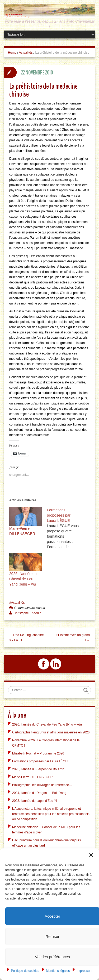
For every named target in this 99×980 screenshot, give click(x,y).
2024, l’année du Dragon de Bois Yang (39, 793)
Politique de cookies (25, 971)
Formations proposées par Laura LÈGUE (41, 761)
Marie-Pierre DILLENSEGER (32, 777)
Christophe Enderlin (27, 613)
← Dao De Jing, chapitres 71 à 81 (27, 638)
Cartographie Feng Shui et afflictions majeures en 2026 (51, 732)
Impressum (84, 971)
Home (12, 53)
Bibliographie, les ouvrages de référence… (42, 785)
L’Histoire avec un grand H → (73, 638)
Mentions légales (58, 971)
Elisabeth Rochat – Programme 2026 (38, 753)
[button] (91, 855)
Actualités (26, 53)
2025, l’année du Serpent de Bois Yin (38, 769)
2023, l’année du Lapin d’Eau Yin (35, 801)
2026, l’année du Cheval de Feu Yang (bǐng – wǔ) (23, 579)
